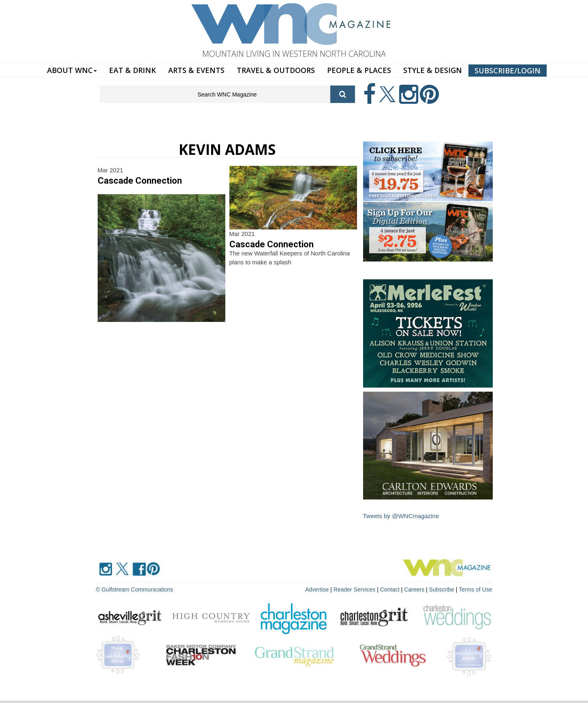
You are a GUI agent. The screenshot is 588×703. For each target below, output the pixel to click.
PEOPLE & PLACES (359, 70)
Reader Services (355, 589)
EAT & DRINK (133, 70)
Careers (414, 589)
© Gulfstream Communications (135, 589)
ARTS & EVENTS (196, 70)
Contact (390, 589)
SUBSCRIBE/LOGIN (508, 71)
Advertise (317, 589)
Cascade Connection (140, 181)
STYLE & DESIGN (433, 70)
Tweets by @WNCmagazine (401, 516)
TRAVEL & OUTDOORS (276, 70)
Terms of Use (475, 589)
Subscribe (443, 589)
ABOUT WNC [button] (72, 70)
